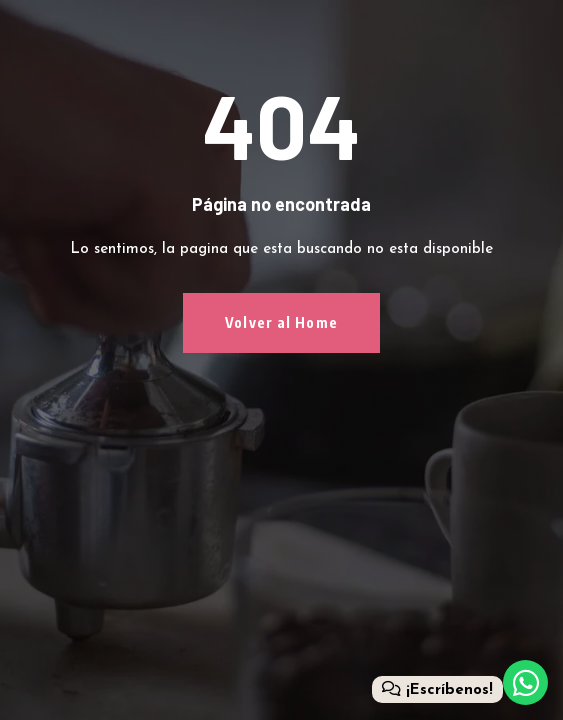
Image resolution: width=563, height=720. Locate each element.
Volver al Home (281, 322)
